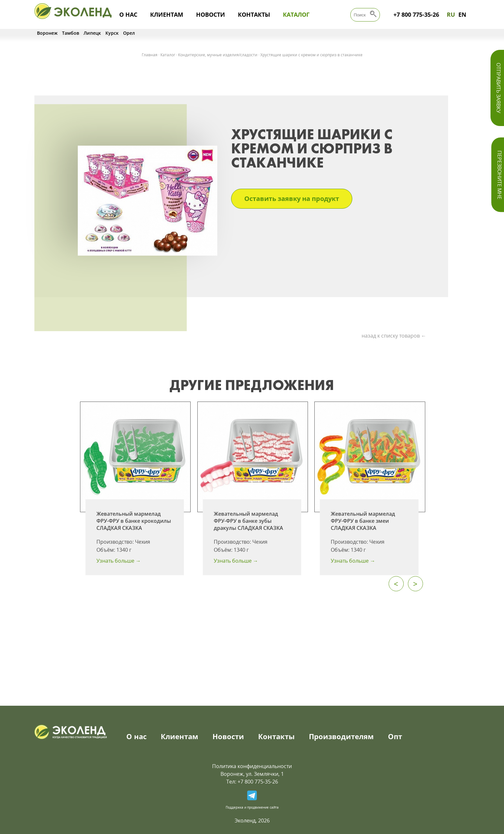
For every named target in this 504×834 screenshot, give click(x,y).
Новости (211, 14)
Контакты (254, 14)
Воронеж (47, 33)
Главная (150, 55)
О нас (128, 14)
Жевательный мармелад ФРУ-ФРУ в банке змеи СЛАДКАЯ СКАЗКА (363, 521)
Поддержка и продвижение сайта (252, 807)
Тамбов (71, 33)
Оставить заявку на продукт (292, 199)
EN (462, 14)
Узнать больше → (119, 561)
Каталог (296, 14)
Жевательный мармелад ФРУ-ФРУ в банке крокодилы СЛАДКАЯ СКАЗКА (134, 521)
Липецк (92, 33)
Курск (112, 33)
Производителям (341, 736)
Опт (395, 736)
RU (451, 14)
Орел (129, 33)
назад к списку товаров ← (394, 336)
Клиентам (167, 14)
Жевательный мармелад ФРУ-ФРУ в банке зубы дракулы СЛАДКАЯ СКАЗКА (248, 521)
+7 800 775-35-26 (416, 14)
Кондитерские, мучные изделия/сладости (218, 55)
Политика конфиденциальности (252, 766)
